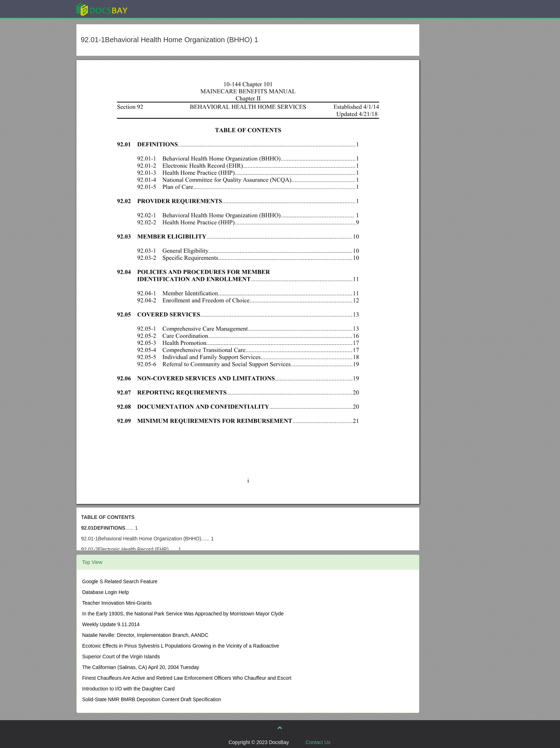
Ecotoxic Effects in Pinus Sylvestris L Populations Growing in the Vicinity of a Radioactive (181, 646)
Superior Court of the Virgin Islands (121, 657)
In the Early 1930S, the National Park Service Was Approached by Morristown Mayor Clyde (183, 614)
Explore (156, 9)
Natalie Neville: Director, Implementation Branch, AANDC (145, 635)
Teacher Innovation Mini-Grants (117, 603)
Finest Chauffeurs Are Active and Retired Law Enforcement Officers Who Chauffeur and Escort (187, 678)
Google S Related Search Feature (120, 581)
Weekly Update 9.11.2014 (111, 624)
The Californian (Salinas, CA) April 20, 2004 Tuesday (141, 667)
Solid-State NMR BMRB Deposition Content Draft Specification (152, 699)
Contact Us (318, 742)
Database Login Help (106, 592)
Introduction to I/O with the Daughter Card (128, 689)
